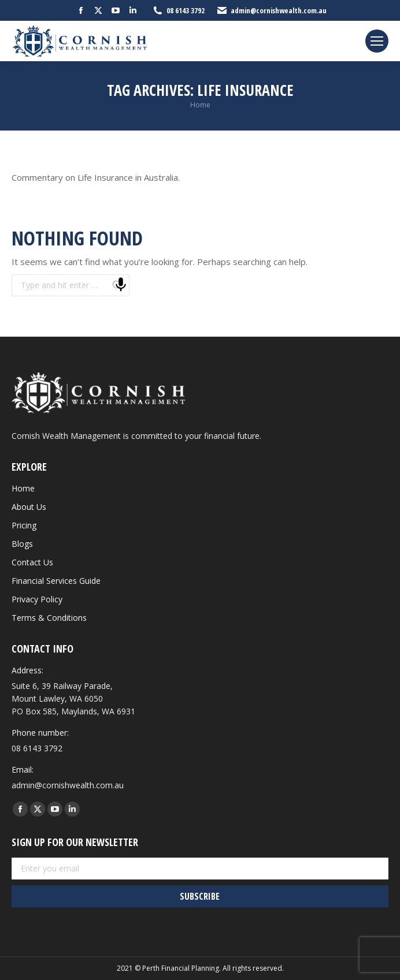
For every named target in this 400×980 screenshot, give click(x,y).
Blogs (22, 544)
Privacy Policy (37, 599)
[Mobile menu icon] (377, 41)
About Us (29, 507)
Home (23, 488)
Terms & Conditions (49, 618)
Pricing (24, 525)
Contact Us (32, 562)
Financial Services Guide (56, 581)
